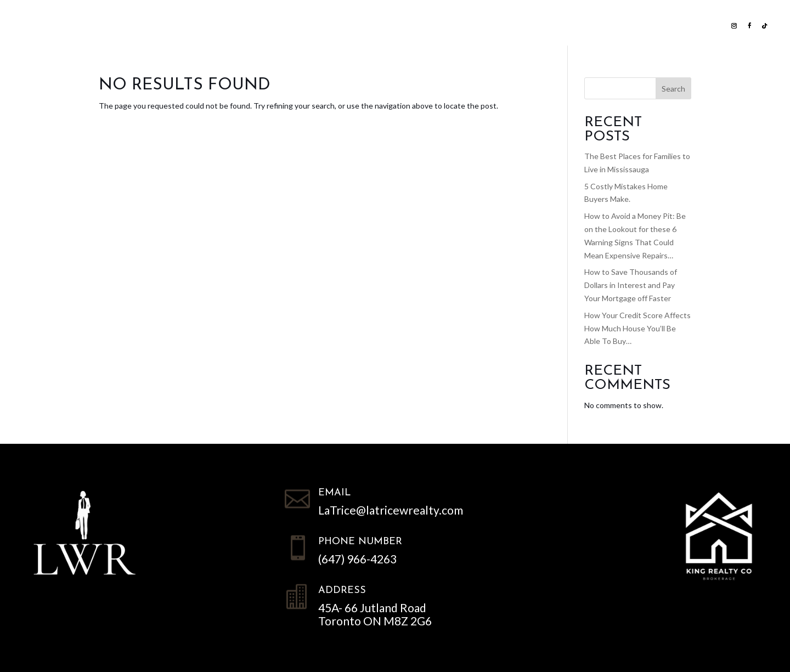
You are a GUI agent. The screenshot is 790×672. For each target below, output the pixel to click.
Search (673, 89)
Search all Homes (307, 24)
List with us (212, 24)
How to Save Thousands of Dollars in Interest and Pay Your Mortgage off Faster (631, 285)
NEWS (483, 24)
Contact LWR (540, 24)
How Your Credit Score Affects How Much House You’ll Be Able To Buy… (637, 328)
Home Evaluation (415, 24)
